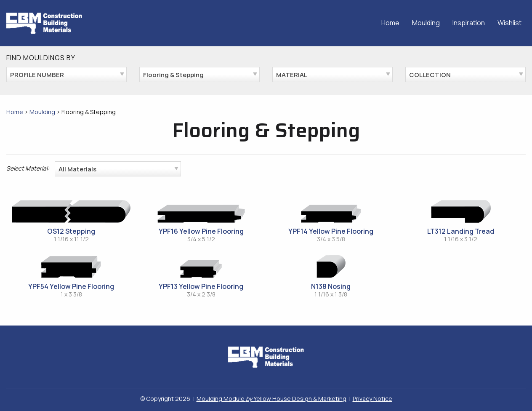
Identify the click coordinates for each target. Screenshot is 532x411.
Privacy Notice (372, 399)
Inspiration (469, 23)
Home (390, 23)
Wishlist (509, 23)
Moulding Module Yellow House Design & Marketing (271, 399)
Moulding (426, 23)
